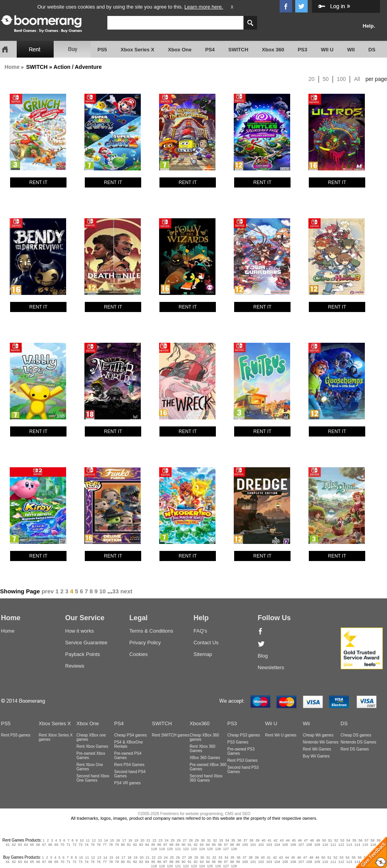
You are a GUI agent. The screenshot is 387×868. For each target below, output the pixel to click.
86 (159, 845)
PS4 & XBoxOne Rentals (129, 744)
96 (220, 845)
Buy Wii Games (316, 756)
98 (232, 845)
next (126, 591)
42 (276, 840)
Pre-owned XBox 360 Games (208, 767)
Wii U (271, 723)
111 (333, 845)
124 (202, 849)
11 (88, 840)
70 (62, 845)
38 (251, 840)
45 (294, 840)
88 (172, 845)
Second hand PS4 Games (130, 774)
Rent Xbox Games (93, 746)
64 (26, 845)
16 (118, 840)
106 (293, 845)
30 (203, 840)
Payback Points (83, 654)
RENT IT (38, 182)
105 (285, 845)
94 (208, 845)
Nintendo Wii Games (321, 742)
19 (136, 840)
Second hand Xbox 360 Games (206, 778)
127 (226, 849)
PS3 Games (238, 742)
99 (238, 845)
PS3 (302, 50)
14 (106, 840)
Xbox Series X (137, 50)
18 (130, 840)
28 (191, 840)
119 (162, 849)
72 (74, 845)
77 (105, 845)
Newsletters (271, 667)
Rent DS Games (355, 749)
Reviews (75, 666)
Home (12, 67)
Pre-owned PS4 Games (128, 756)
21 (148, 840)
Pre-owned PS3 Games (241, 751)
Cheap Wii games (318, 735)
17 (124, 840)
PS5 (102, 50)
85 (153, 845)
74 (87, 845)
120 (170, 849)
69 (56, 845)
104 (277, 845)
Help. (369, 26)
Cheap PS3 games (244, 735)
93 (202, 845)
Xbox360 (200, 723)
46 (300, 840)
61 (8, 845)
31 (209, 840)
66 (38, 845)
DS (372, 50)
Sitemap (203, 654)
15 (112, 840)
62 (14, 845)
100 (341, 79)
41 (270, 840)
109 (317, 845)
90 (184, 845)
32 (215, 840)
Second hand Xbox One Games (93, 778)
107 (301, 845)
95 (214, 845)
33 (116, 591)
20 (312, 79)
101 (253, 845)
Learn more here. (204, 7)
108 (309, 845)
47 (306, 840)
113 (349, 845)
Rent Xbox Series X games (56, 737)
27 (185, 840)
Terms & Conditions (151, 631)
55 (354, 840)
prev (48, 591)
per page (376, 79)
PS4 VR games (128, 783)
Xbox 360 (273, 50)
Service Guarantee (86, 643)
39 (257, 840)
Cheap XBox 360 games (205, 737)
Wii (306, 723)
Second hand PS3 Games (243, 770)
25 (173, 840)
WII (351, 50)
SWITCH (238, 50)
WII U (327, 50)
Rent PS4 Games (130, 765)
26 (179, 840)
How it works (80, 631)
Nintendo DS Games (359, 742)
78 (111, 845)
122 (186, 849)
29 (197, 840)
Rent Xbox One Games (90, 767)
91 (189, 845)
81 (129, 845)
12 (94, 840)
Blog (263, 656)
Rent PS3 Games (243, 760)
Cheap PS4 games (131, 735)
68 (50, 845)
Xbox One (180, 50)
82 (135, 845)
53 (342, 840)
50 (326, 79)
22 (154, 840)
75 (93, 845)
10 (102, 591)
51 (330, 840)
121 (178, 849)
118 (154, 849)
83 (141, 845)
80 (123, 845)
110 (325, 845)
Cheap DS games (356, 735)
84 (147, 845)
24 (166, 840)
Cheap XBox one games (91, 737)
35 (233, 840)
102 (261, 845)
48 (312, 840)
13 (100, 840)
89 (177, 845)
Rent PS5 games (16, 735)
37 (245, 840)
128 (234, 849)
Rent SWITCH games (171, 735)
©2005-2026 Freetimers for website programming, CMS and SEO (194, 814)
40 (263, 840)
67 (44, 845)
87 (165, 845)
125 (210, 849)
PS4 (210, 50)
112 (341, 845)
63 (20, 845)
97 (226, 845)
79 (117, 845)
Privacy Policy (145, 643)
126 (218, 849)
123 (194, 849)
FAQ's (201, 631)
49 (318, 840)
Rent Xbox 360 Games (203, 749)
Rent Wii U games (281, 735)
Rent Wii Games (317, 749)
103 (269, 845)
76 (99, 845)
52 (336, 840)
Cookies (139, 654)
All (357, 79)
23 (161, 840)
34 (227, 840)
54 (348, 840)
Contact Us (206, 643)
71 (68, 845)
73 (81, 845)
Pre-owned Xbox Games (91, 756)
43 (282, 840)
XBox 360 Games (205, 758)
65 (32, 845)
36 (239, 840)
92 (196, 845)
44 (288, 840)
